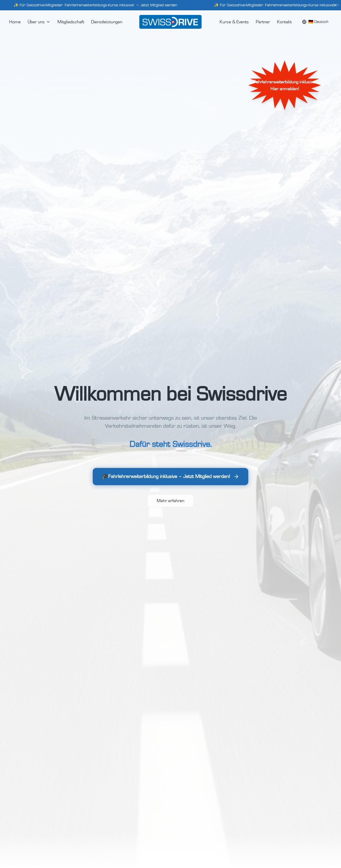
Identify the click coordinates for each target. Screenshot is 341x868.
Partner (263, 22)
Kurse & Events (234, 22)
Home (15, 22)
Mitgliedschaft (71, 22)
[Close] (335, 5)
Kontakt (284, 22)
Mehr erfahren (170, 501)
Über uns (39, 22)
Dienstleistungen (107, 22)
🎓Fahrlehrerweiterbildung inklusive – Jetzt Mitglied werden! (170, 478)
